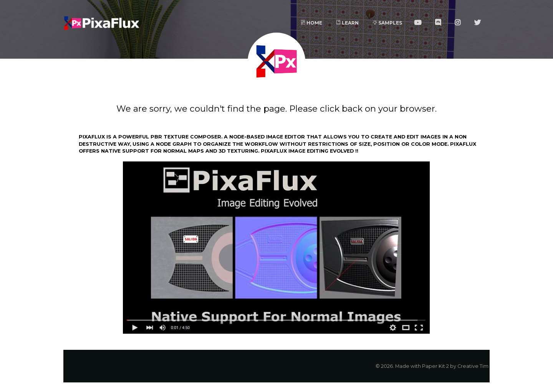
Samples (387, 23)
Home (311, 23)
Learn (347, 23)
